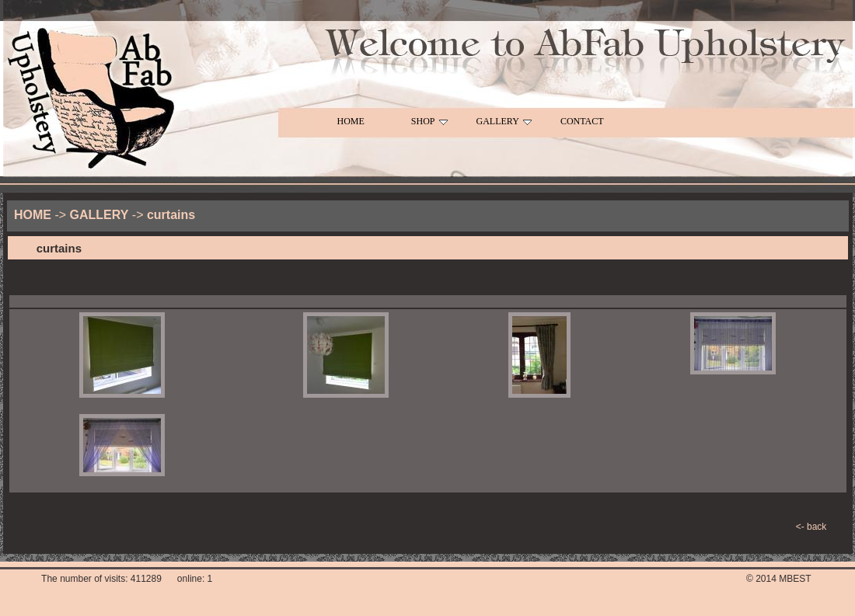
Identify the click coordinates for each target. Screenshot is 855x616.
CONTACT (582, 121)
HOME (351, 121)
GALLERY (504, 121)
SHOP (429, 121)
